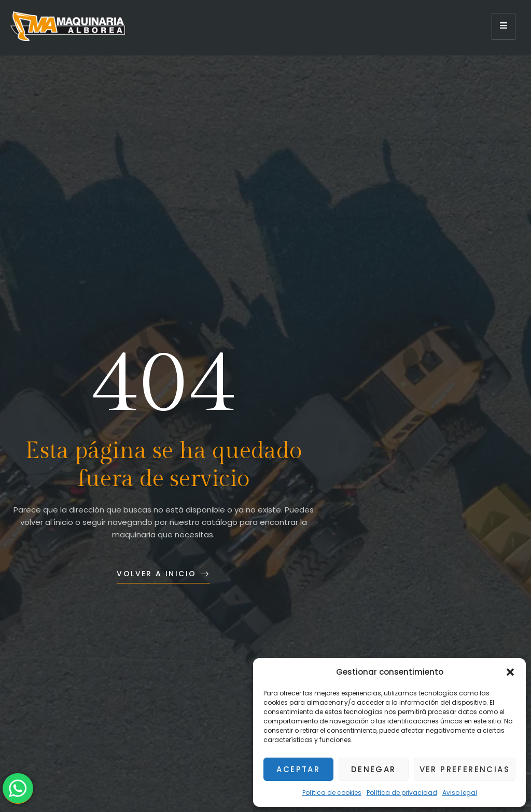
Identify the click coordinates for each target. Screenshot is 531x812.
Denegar (374, 769)
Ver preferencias (465, 769)
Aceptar (298, 769)
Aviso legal (460, 793)
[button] (510, 672)
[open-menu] (504, 26)
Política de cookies (332, 793)
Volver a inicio (163, 574)
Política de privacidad (402, 793)
